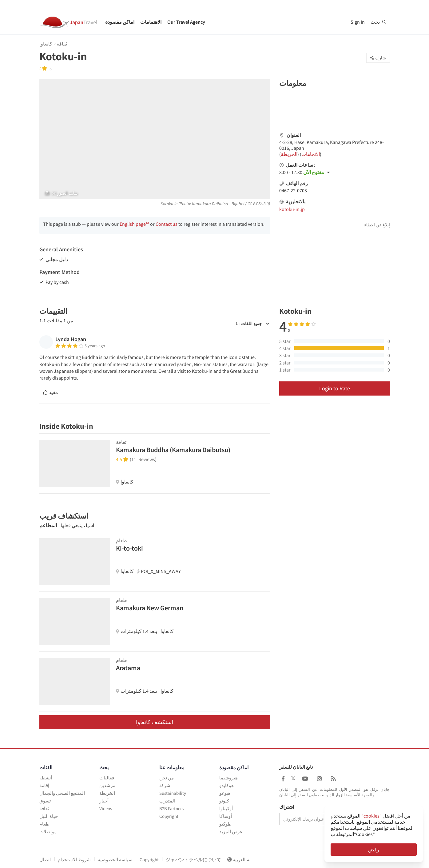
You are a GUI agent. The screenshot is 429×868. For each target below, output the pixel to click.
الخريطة (289, 154)
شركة (165, 785)
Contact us (167, 224)
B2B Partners (171, 808)
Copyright (169, 816)
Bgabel (238, 204)
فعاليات (107, 778)
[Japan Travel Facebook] (283, 779)
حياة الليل (49, 816)
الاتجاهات (311, 154)
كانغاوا (46, 44)
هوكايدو (226, 785)
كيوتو (224, 801)
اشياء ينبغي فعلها (77, 525)
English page (133, 224)
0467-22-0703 (293, 190)
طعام (44, 824)
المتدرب (167, 801)
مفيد (51, 392)
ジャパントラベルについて (193, 860)
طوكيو (225, 824)
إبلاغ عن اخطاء (377, 225)
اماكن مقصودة (120, 22)
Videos (106, 808)
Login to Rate (335, 388)
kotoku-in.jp (292, 209)
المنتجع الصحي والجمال (62, 793)
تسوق (45, 801)
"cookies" (371, 816)
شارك (378, 58)
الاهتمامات (151, 22)
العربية (238, 860)
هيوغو (225, 793)
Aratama (128, 668)
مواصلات (48, 832)
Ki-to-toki (129, 548)
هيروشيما (228, 778)
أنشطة (46, 778)
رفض (374, 850)
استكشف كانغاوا (155, 722)
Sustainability (173, 793)
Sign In (358, 22)
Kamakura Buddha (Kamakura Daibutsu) (173, 450)
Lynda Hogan (71, 339)
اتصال (45, 860)
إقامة (44, 785)
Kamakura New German (150, 608)
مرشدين (107, 785)
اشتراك (287, 807)
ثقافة (62, 44)
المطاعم (48, 525)
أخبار (104, 801)
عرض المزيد (231, 832)
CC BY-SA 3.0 (258, 204)
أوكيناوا (226, 808)
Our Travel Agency (186, 22)
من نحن (167, 778)
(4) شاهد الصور (61, 193)
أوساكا (226, 816)
